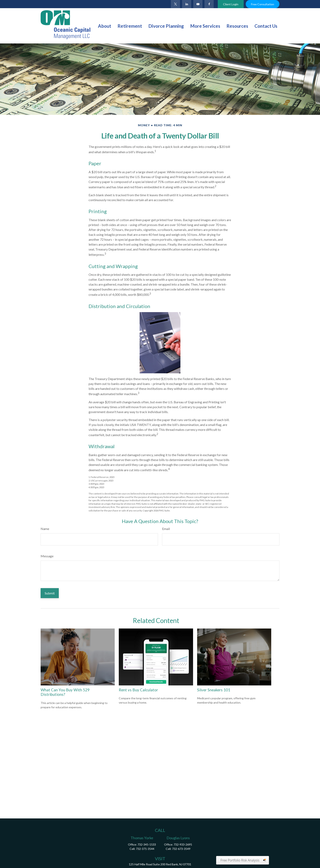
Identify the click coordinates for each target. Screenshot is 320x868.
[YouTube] (198, 4)
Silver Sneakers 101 (214, 690)
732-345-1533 (147, 844)
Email (166, 529)
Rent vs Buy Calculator (138, 690)
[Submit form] (50, 593)
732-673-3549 (181, 849)
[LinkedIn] (187, 4)
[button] (105, 26)
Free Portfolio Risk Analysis (240, 860)
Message (47, 556)
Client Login (231, 4)
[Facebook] (209, 4)
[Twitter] (175, 4)
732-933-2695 (183, 844)
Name (45, 529)
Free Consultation (263, 4)
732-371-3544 (145, 849)
